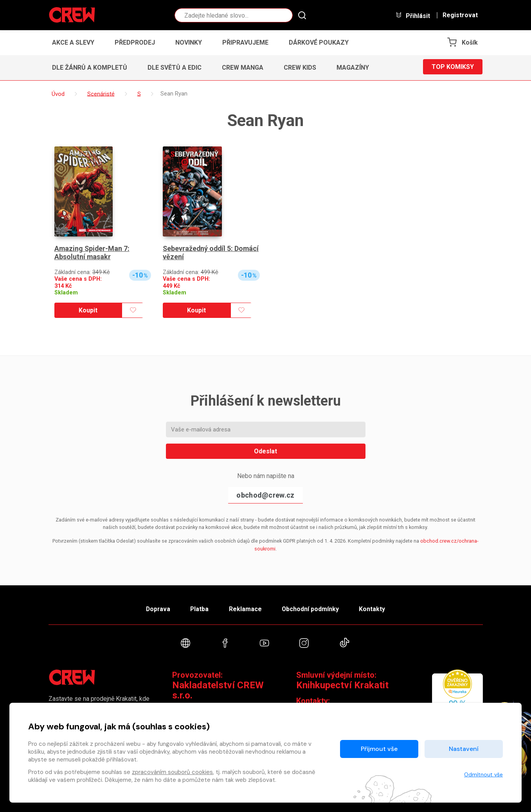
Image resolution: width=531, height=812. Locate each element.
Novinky (189, 42)
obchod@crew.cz (265, 495)
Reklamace (246, 607)
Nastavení (464, 749)
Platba (198, 607)
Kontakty (376, 607)
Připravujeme (245, 42)
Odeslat (265, 451)
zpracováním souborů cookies (172, 772)
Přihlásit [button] (413, 15)
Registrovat (460, 15)
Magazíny (353, 68)
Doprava (155, 607)
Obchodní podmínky (312, 607)
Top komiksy (453, 68)
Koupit (88, 310)
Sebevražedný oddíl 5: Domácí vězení (199, 253)
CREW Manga (243, 68)
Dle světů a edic (175, 68)
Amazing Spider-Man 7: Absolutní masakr (93, 253)
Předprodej (135, 42)
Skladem (66, 293)
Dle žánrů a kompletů (90, 68)
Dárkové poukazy (319, 42)
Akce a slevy (73, 42)
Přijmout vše (379, 749)
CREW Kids (300, 68)
